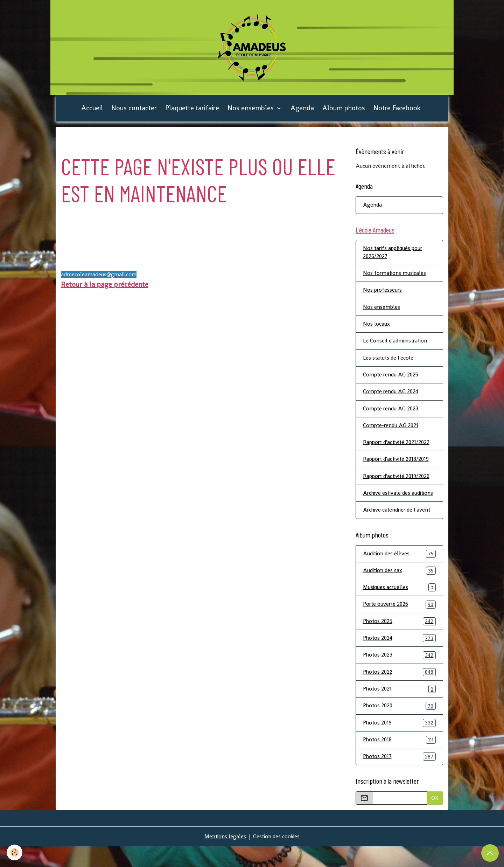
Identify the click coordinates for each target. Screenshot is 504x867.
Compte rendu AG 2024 (392, 399)
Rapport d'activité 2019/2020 (399, 484)
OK (435, 819)
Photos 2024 (400, 657)
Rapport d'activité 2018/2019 (398, 467)
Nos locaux (376, 330)
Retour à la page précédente (105, 288)
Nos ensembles (251, 112)
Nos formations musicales (395, 279)
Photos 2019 (400, 743)
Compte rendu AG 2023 (392, 416)
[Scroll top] (490, 853)
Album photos (344, 112)
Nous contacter (134, 112)
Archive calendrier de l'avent (398, 527)
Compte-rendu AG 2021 (392, 433)
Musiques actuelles (400, 605)
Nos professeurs (383, 296)
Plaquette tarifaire (192, 112)
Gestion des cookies (277, 857)
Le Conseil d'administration (397, 347)
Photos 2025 (400, 640)
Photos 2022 (400, 691)
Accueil (92, 112)
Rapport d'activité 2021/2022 (398, 450)
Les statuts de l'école (389, 364)
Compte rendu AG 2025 (392, 382)
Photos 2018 (400, 760)
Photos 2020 (400, 725)
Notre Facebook (397, 112)
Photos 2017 (400, 777)
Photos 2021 (400, 708)
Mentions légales (224, 857)
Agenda (302, 112)
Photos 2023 (400, 674)
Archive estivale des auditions (388, 506)
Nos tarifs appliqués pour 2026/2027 (395, 257)
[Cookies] (15, 852)
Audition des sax (400, 588)
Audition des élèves (400, 571)
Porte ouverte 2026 (400, 622)
